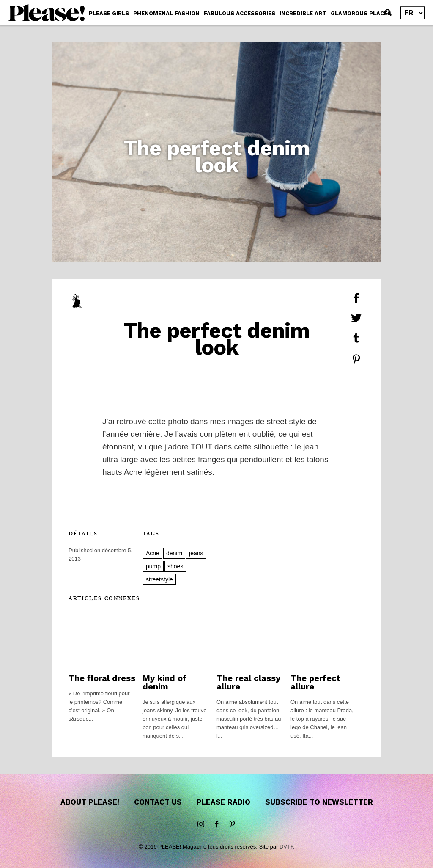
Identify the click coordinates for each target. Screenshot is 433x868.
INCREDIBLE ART (303, 13)
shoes (175, 566)
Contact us (158, 802)
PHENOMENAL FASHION (166, 13)
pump (153, 566)
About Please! (90, 802)
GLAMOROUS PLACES (361, 13)
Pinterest (232, 824)
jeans (196, 553)
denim (174, 553)
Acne (153, 553)
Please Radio (223, 802)
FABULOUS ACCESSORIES (240, 13)
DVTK (287, 847)
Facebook (216, 824)
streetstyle (159, 579)
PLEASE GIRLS (109, 13)
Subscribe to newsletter (319, 802)
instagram (201, 824)
